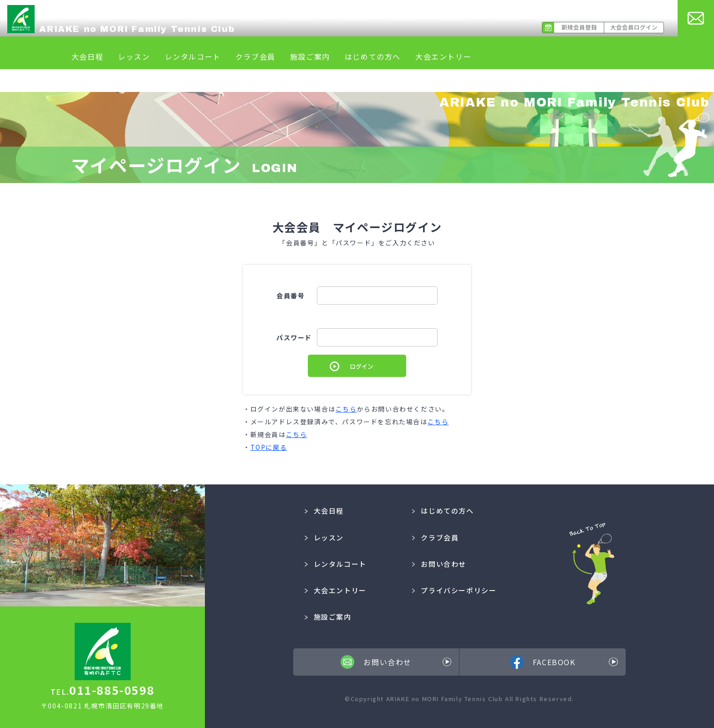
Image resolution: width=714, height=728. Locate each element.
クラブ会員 (255, 56)
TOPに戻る (269, 447)
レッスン (134, 56)
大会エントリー (443, 56)
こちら (346, 409)
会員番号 (291, 295)
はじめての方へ (373, 56)
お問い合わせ (439, 564)
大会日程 (87, 56)
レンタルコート (193, 56)
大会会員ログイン (634, 27)
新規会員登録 (579, 27)
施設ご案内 (310, 56)
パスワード (294, 337)
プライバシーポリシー (454, 590)
